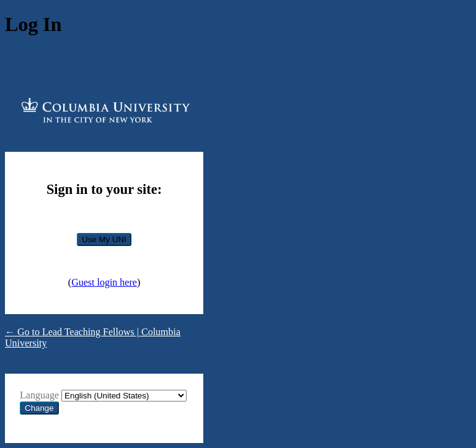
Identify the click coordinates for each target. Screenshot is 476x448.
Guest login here (104, 282)
